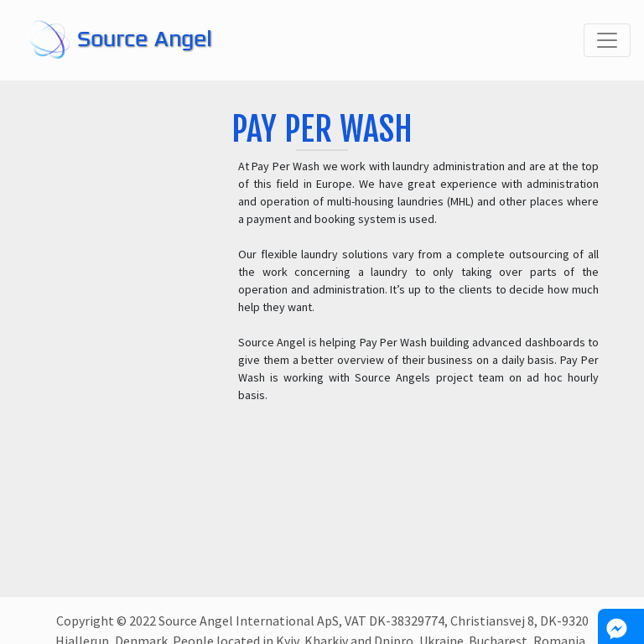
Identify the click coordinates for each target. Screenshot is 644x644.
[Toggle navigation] (607, 40)
